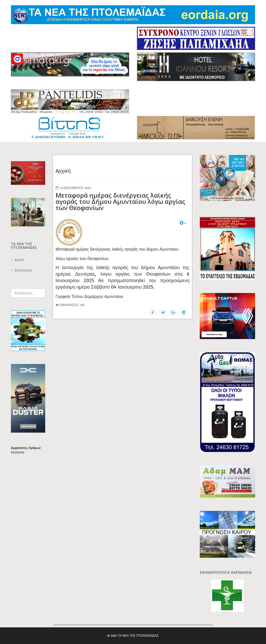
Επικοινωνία (23, 270)
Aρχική (19, 260)
